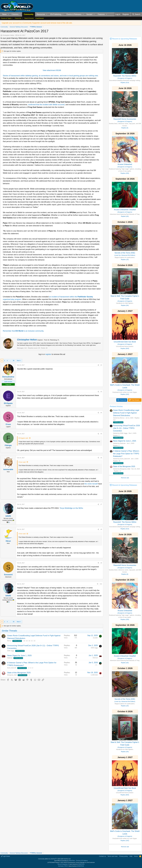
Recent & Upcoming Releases (125, 39)
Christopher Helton (8, 35)
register (49, 354)
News (4, 14)
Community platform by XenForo (55, 859)
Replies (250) (125, 173)
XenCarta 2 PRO (63, 866)
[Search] (136, 14)
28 (24, 641)
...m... (96, 665)
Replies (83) (125, 216)
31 (32, 641)
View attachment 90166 (52, 70)
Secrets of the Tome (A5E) (125, 253)
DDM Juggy (11, 651)
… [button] (10, 361)
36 (14, 361)
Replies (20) (125, 260)
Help (131, 856)
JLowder (95, 638)
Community (29, 14)
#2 (101, 365)
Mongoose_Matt (12, 675)
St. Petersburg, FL (54, 340)
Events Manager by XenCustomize (85, 862)
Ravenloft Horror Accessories (125, 119)
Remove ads (125, 478)
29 (27, 641)
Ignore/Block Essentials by (71, 861)
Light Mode (5, 856)
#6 (101, 458)
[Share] (98, 365)
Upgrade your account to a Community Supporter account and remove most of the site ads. (37, 23)
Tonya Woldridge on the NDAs (71, 508)
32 (34, 641)
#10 (101, 584)
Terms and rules (113, 856)
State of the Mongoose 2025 (19, 673)
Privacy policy (124, 856)
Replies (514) (125, 83)
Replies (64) (125, 305)
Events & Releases (74, 14)
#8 (101, 529)
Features (101, 14)
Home (136, 856)
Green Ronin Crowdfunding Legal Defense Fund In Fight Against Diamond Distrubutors (126, 413)
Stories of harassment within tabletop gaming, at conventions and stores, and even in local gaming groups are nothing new (50, 76)
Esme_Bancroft (12, 668)
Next (18, 361)
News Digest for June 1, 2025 (19, 656)
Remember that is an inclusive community (23, 331)
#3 (101, 392)
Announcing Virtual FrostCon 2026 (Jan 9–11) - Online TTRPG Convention (126, 428)
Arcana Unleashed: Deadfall (125, 210)
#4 (101, 413)
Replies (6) (125, 128)
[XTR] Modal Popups (62, 862)
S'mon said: (22, 462)
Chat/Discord (39, 18)
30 (29, 641)
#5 (101, 434)
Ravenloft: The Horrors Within (125, 76)
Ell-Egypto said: (23, 438)
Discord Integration (63, 864)
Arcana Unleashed (125, 164)
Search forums (29, 18)
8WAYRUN (81, 864)
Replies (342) (125, 394)
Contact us (102, 856)
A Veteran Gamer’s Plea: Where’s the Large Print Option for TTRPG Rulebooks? (126, 454)
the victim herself (91, 484)
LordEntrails (94, 675)
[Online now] (8, 374)
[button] (8, 14)
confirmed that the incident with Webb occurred (46, 105)
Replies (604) (125, 348)
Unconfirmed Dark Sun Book (125, 342)
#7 (101, 504)
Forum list (18, 18)
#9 (101, 563)
